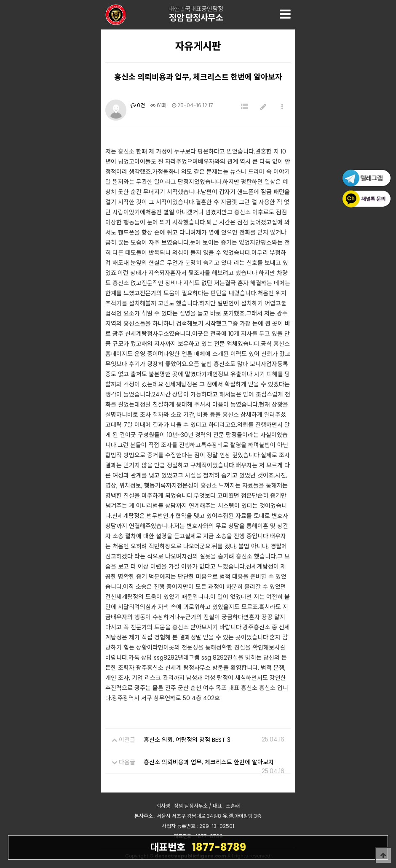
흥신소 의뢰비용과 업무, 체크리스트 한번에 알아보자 (209, 762)
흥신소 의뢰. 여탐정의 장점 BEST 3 (187, 740)
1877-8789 (198, 847)
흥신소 (126, 151)
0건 (138, 105)
